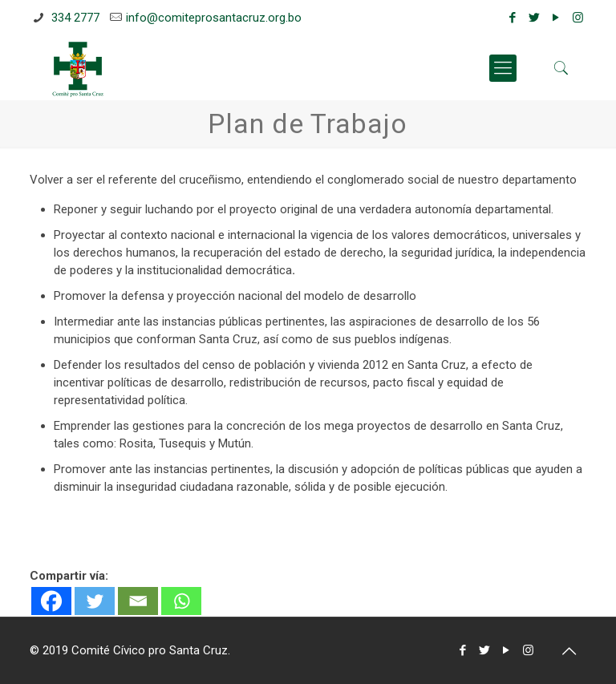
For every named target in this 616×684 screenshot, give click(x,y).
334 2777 (74, 18)
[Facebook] (51, 601)
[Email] (138, 601)
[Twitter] (95, 601)
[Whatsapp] (181, 601)
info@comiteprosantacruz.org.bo (214, 18)
